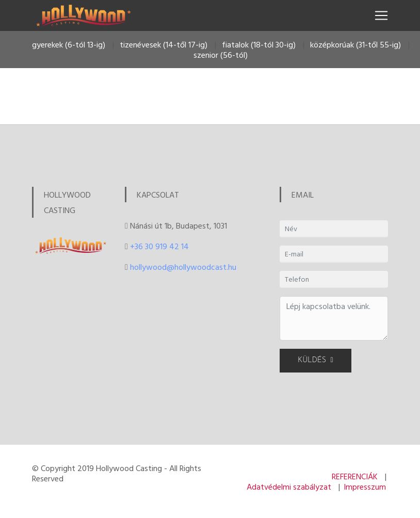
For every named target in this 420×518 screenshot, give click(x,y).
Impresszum (365, 487)
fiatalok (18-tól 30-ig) (259, 44)
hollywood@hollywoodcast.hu (183, 267)
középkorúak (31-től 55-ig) (356, 44)
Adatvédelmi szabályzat (289, 487)
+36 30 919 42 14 (159, 246)
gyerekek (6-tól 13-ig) (69, 44)
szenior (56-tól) (221, 55)
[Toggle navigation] (381, 15)
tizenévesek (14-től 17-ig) (164, 44)
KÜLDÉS (316, 360)
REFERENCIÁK (355, 476)
